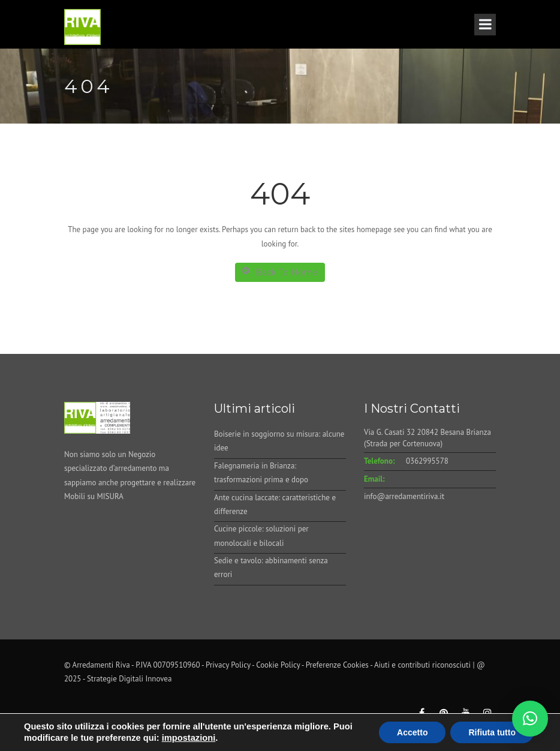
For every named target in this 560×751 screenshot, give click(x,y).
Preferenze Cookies (337, 665)
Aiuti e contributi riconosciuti (422, 665)
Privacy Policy (228, 665)
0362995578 (427, 461)
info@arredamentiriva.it (404, 496)
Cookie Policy (278, 665)
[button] (530, 719)
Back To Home (280, 272)
